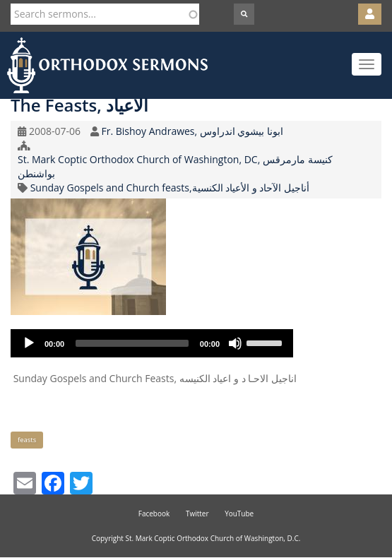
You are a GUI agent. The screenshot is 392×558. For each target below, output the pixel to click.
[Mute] (235, 343)
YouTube (239, 514)
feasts (27, 440)
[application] (152, 343)
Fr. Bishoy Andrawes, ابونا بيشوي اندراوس (192, 131)
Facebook (154, 514)
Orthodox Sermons (107, 65)
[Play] (29, 343)
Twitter (197, 514)
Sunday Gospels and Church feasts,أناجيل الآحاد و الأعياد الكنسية (170, 188)
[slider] (132, 343)
